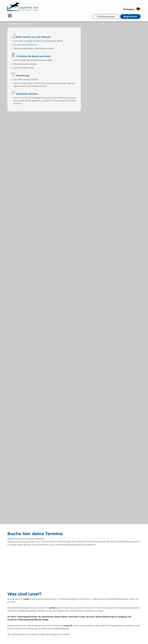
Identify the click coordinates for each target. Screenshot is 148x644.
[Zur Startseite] (23, 7)
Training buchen (106, 17)
